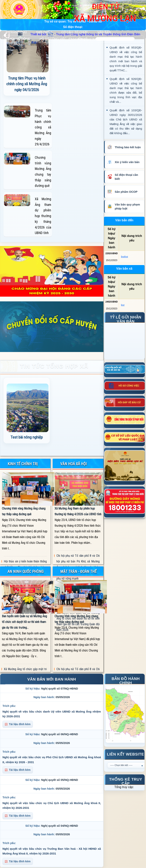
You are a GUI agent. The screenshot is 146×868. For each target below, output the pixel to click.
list (123, 305)
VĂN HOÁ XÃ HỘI (73, 464)
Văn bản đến (124, 220)
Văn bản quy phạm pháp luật (127, 206)
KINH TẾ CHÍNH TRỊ (23, 464)
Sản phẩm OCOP (126, 192)
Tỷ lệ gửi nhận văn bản (126, 318)
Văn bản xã (124, 269)
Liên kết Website (125, 754)
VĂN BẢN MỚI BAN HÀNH (52, 679)
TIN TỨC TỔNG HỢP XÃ (54, 366)
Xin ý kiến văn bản (127, 162)
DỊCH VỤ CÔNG (19, 39)
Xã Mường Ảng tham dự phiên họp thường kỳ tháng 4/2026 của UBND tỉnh (43, 216)
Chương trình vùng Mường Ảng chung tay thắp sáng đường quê (43, 172)
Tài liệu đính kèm (18, 724)
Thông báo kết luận (128, 147)
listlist (124, 257)
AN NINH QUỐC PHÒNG (26, 572)
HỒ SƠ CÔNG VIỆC (53, 39)
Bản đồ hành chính (126, 680)
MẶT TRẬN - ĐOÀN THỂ (78, 572)
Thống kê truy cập (126, 781)
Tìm (138, 39)
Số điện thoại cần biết (126, 177)
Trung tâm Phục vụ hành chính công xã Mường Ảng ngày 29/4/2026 (43, 127)
